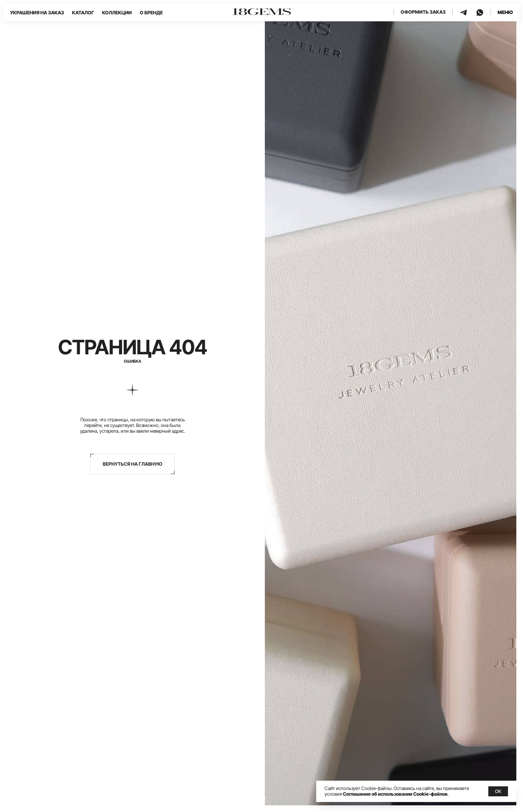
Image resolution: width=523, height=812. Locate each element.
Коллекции (117, 12)
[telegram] (463, 12)
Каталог (83, 12)
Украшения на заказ (37, 12)
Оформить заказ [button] (423, 12)
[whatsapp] (480, 12)
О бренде (151, 12)
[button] (505, 12)
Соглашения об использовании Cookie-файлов (395, 794)
